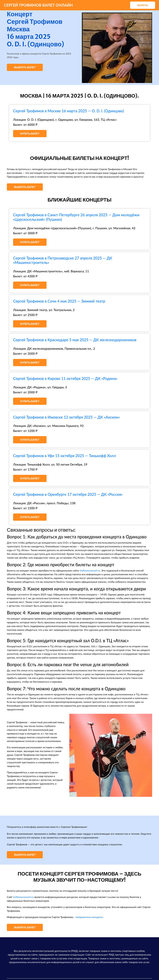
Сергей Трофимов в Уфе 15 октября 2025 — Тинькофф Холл (65, 456)
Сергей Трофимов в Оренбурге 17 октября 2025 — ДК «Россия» (68, 494)
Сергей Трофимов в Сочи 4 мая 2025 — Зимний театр (59, 301)
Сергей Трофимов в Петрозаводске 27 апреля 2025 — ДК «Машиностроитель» (63, 260)
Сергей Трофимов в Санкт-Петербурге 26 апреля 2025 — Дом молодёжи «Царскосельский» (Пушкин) (76, 217)
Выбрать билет (25, 67)
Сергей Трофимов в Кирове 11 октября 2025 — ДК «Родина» (65, 378)
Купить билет (30, 134)
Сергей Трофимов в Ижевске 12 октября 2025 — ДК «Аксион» (66, 417)
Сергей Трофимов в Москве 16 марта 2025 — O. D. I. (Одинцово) (68, 111)
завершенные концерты (89, 917)
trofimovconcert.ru (90, 570)
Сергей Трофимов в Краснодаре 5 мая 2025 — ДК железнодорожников (75, 340)
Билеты (143, 5)
